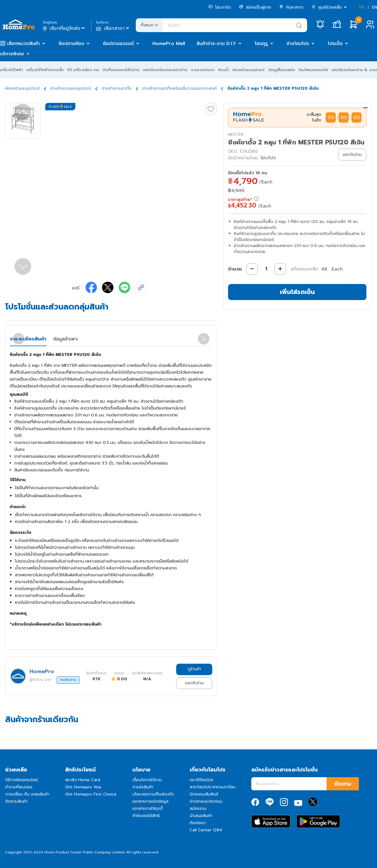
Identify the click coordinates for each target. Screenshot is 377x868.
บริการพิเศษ (12, 54)
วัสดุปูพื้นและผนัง (281, 70)
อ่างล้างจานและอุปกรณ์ (71, 88)
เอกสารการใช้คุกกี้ (148, 809)
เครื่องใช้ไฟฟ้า (11, 70)
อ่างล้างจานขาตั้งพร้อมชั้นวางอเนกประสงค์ (179, 88)
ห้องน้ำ (224, 70)
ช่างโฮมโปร (298, 44)
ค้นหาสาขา (291, 7)
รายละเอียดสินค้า (28, 339)
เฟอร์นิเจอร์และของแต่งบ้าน (165, 70)
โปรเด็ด (335, 44)
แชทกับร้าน (194, 683)
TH (362, 7)
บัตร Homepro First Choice (91, 794)
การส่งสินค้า (143, 787)
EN (375, 7)
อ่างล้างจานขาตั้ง (117, 88)
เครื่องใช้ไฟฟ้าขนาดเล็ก (45, 70)
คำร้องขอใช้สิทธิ (146, 816)
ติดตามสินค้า (16, 801)
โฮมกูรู (261, 44)
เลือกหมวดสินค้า (23, 44)
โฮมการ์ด (220, 7)
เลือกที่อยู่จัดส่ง (64, 28)
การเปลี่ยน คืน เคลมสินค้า (27, 794)
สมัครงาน (198, 809)
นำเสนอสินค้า (201, 816)
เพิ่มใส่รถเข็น (297, 292)
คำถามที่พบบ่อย (19, 787)
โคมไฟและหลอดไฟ (313, 70)
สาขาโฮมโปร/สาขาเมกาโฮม (213, 787)
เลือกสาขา (113, 28)
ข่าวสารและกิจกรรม (206, 801)
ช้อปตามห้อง (71, 44)
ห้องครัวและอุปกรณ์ (249, 70)
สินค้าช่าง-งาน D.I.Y (216, 44)
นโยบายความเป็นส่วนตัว (153, 794)
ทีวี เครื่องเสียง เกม (83, 70)
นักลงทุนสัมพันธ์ (204, 794)
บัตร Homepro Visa (83, 787)
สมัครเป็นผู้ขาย (255, 7)
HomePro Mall (169, 44)
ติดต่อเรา (198, 823)
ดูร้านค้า (194, 669)
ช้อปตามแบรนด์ (118, 44)
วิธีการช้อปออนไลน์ (21, 780)
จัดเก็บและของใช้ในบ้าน (121, 70)
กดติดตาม (68, 680)
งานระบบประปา (203, 70)
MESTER (236, 135)
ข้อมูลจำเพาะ (66, 339)
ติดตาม (343, 784)
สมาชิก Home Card (83, 780)
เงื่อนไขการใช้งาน (147, 780)
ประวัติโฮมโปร (202, 780)
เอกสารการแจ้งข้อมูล (150, 801)
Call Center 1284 (206, 830)
